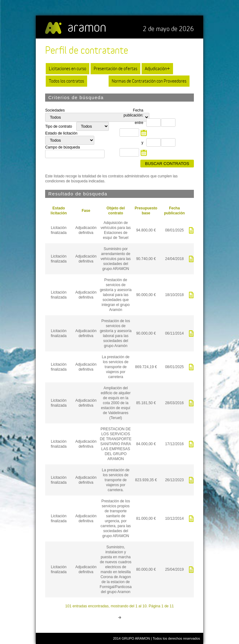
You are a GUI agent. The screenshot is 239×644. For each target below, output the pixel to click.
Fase (86, 211)
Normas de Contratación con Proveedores (149, 81)
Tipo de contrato (59, 126)
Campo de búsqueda (62, 147)
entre (139, 123)
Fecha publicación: (133, 113)
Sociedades (55, 110)
